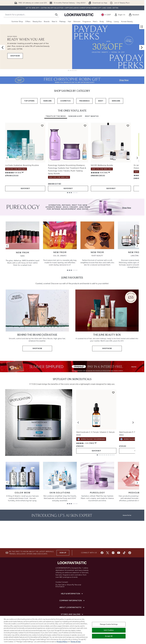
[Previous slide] (3, 47)
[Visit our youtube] (119, 553)
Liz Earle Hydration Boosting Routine (22, 165)
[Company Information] (72, 601)
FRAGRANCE (84, 101)
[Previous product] (78, 423)
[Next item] (137, 158)
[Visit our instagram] (113, 553)
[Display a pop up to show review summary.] (23, 172)
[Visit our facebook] (102, 553)
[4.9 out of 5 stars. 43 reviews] (13, 173)
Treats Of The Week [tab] (56, 116)
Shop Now (15, 56)
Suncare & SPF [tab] (75, 116)
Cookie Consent (62, 582)
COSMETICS (65, 101)
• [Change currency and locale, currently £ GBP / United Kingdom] (106, 15)
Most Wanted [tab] (92, 116)
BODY (101, 101)
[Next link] (137, 246)
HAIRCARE (47, 101)
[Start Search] (56, 15)
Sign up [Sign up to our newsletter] (63, 553)
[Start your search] (31, 15)
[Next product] (133, 423)
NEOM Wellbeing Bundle (102, 165)
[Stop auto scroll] (142, 27)
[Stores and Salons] (72, 614)
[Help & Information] (72, 594)
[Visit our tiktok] (124, 553)
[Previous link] (7, 246)
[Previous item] (7, 158)
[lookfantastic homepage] (79, 15)
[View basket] (134, 15)
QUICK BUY (25, 188)
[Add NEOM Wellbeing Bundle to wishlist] (128, 126)
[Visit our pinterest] (130, 553)
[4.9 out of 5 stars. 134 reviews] (99, 173)
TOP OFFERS (29, 101)
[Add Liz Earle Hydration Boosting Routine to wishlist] (42, 126)
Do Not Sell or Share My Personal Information (68, 586)
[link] (120, 15)
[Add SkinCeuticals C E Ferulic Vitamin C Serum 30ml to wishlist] (113, 393)
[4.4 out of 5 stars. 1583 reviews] (85, 443)
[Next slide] (142, 47)
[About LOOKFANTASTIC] (72, 607)
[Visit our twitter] (108, 553)
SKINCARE (116, 101)
